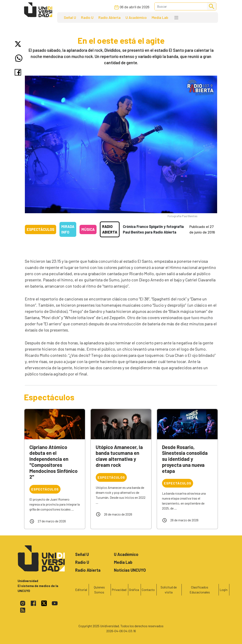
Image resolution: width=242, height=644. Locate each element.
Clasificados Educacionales (200, 590)
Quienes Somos (99, 590)
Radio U (87, 17)
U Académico (136, 17)
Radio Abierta (110, 17)
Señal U (70, 17)
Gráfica (134, 590)
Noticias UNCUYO (130, 570)
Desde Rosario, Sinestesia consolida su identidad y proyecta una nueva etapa (185, 459)
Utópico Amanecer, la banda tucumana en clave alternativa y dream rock (119, 456)
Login (224, 590)
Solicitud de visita (169, 590)
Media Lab (160, 17)
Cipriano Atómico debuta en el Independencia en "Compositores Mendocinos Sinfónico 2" (53, 462)
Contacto (148, 590)
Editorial (81, 590)
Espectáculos (41, 229)
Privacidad (119, 590)
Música (88, 229)
